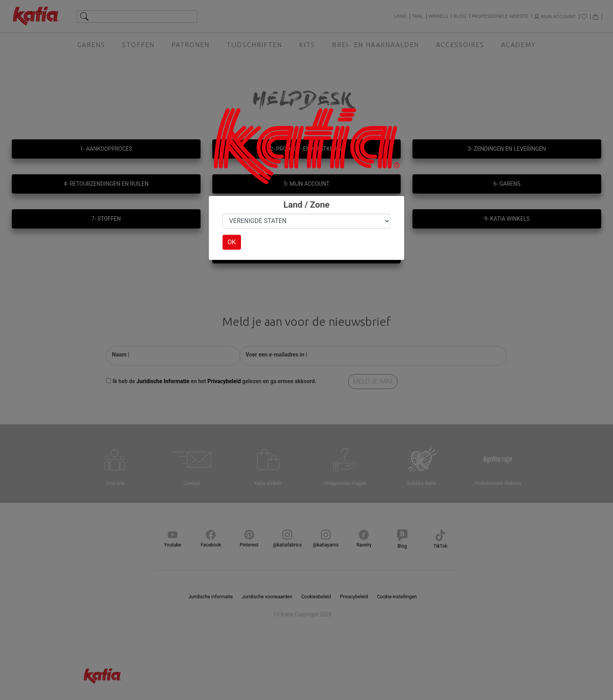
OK (232, 242)
